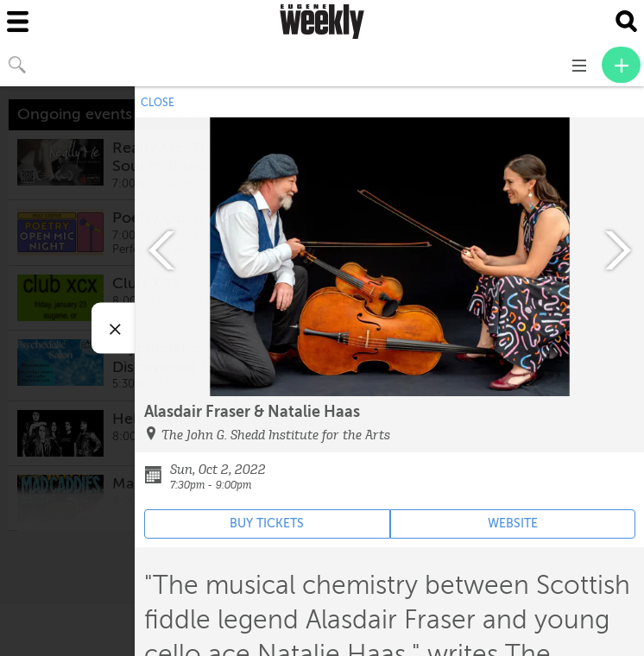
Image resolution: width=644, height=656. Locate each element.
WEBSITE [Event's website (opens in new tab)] (513, 524)
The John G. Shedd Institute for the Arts (276, 435)
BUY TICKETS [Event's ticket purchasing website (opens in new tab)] (267, 524)
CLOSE (158, 103)
